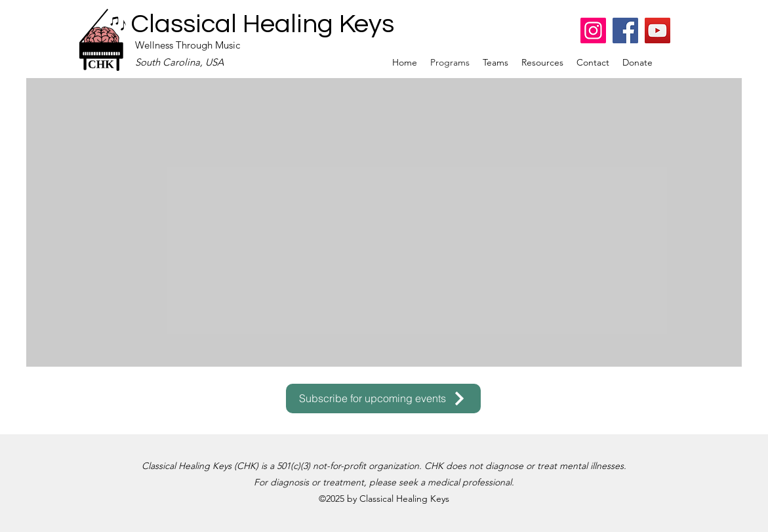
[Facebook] (625, 31)
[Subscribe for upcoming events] (383, 399)
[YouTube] (657, 31)
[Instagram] (593, 31)
